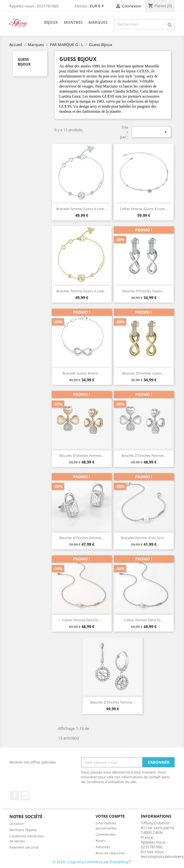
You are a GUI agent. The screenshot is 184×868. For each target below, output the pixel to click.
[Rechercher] (145, 24)
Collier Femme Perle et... (82, 620)
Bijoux (51, 22)
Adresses (103, 847)
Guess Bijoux (24, 62)
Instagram (25, 796)
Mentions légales (23, 830)
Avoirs (101, 841)
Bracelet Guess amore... (82, 373)
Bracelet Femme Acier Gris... (144, 538)
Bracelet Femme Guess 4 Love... (82, 209)
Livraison (17, 824)
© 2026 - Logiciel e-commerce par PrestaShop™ (92, 862)
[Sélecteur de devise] (98, 6)
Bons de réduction (110, 853)
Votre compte (110, 816)
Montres (73, 22)
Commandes (106, 834)
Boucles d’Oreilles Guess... (144, 291)
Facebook (15, 796)
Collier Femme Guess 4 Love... (144, 209)
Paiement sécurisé (24, 847)
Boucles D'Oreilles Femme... (82, 455)
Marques (98, 22)
